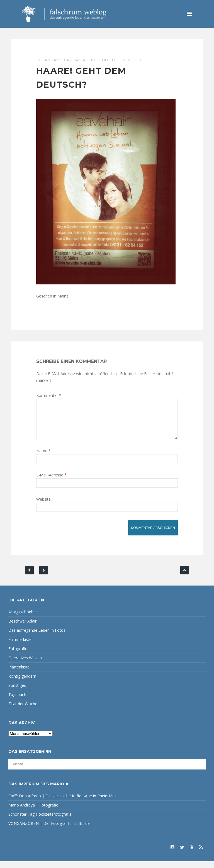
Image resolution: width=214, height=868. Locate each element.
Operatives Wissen (25, 664)
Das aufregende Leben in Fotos (110, 60)
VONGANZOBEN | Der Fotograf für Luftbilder (50, 830)
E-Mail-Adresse (51, 482)
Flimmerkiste (20, 646)
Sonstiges (17, 692)
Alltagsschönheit (23, 619)
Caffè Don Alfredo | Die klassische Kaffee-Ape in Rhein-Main (63, 802)
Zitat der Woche (23, 710)
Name (43, 457)
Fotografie (18, 655)
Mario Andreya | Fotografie (33, 812)
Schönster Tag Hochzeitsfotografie (40, 821)
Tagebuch (17, 701)
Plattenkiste (19, 674)
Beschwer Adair (22, 628)
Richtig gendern (22, 683)
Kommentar (49, 395)
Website (43, 506)
